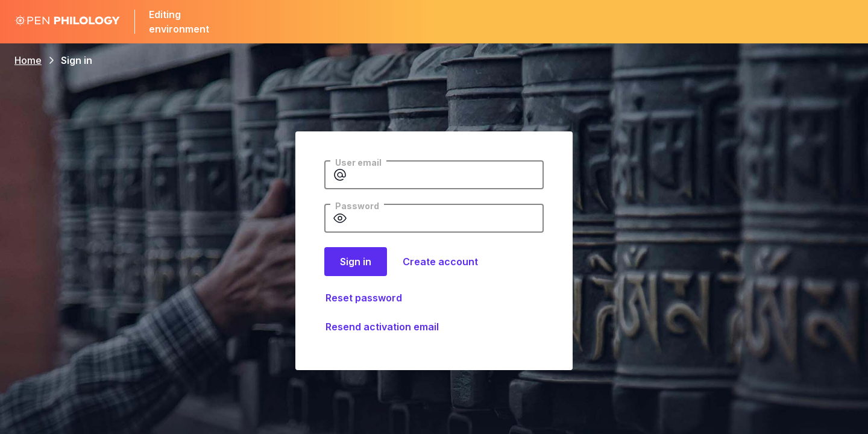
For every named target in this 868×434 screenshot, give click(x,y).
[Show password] (340, 218)
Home (28, 60)
